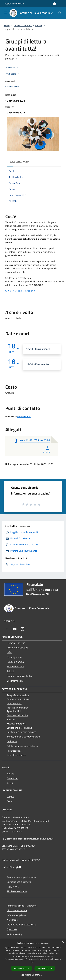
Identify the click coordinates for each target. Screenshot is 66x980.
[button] (33, 975)
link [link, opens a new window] (33, 962)
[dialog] (33, 959)
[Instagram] (23, 629)
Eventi (39, 25)
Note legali (12, 920)
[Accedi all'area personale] (55, 4)
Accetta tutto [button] (22, 968)
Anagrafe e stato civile (18, 695)
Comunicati (13, 778)
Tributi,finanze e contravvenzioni (23, 737)
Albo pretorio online (17, 910)
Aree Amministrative (17, 648)
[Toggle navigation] (6, 13)
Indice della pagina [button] (19, 162)
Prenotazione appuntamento (21, 877)
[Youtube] (15, 629)
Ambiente (12, 741)
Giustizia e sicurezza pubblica (22, 732)
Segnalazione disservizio (19, 882)
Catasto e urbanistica (18, 715)
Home (7, 25)
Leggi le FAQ (13, 887)
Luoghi (10, 796)
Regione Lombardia (14, 4)
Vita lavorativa (14, 703)
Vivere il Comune (23, 25)
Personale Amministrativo (20, 676)
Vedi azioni (13, 74)
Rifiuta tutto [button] (45, 968)
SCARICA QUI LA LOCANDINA (20, 291)
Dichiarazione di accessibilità (21, 925)
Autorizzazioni (14, 751)
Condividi (12, 68)
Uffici (9, 652)
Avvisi (10, 783)
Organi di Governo (16, 643)
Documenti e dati (15, 681)
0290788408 (24, 416)
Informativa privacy (17, 915)
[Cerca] (60, 13)
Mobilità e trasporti (16, 724)
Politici (10, 671)
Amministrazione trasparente (22, 906)
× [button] (63, 942)
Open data (12, 929)
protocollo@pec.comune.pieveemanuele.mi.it (30, 839)
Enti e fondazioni (15, 666)
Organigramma (14, 657)
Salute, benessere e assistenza (22, 746)
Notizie (10, 774)
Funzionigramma (15, 662)
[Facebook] (7, 629)
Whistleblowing (15, 934)
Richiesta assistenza (17, 891)
